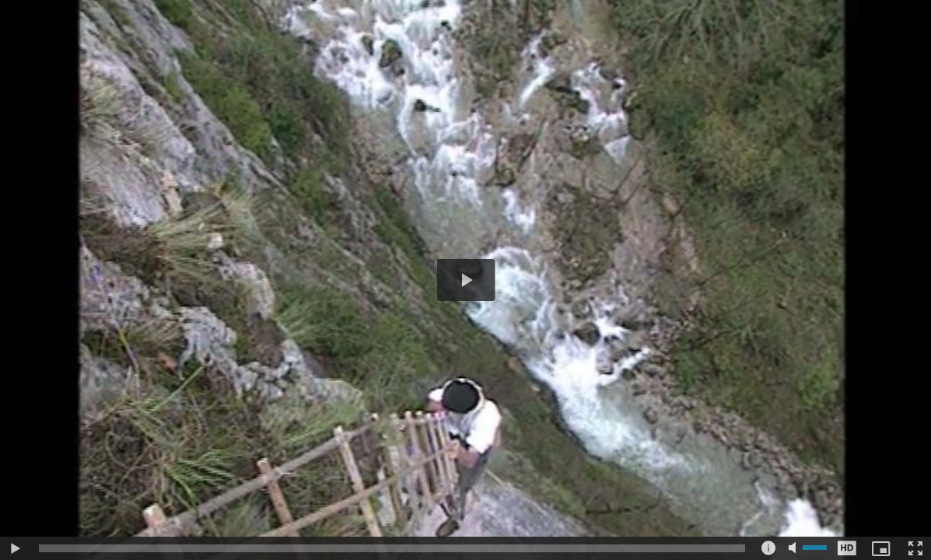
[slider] (392, 548)
